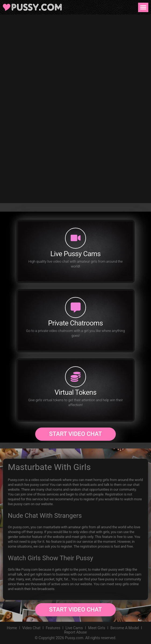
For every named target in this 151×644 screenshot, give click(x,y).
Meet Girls (97, 628)
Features (53, 628)
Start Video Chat (75, 434)
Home (12, 628)
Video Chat (31, 628)
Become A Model (125, 628)
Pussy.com (74, 638)
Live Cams (74, 628)
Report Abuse (75, 632)
